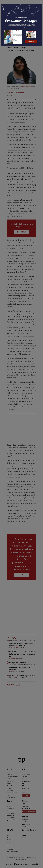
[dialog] (21, 434)
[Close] (41, 2)
